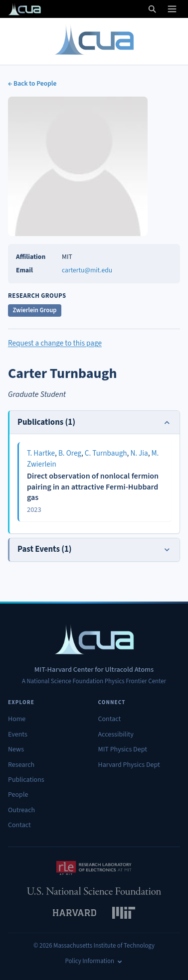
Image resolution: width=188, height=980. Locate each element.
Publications (26, 780)
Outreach (21, 810)
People (18, 795)
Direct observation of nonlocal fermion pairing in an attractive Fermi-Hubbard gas (93, 487)
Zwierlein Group (35, 310)
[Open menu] (172, 9)
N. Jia (139, 453)
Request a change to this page (55, 343)
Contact (19, 825)
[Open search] (152, 9)
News (16, 749)
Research (21, 765)
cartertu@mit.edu (87, 270)
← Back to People (32, 83)
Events (18, 735)
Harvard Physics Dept (129, 765)
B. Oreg (70, 453)
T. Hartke (41, 453)
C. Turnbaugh (106, 453)
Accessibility (116, 735)
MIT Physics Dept (123, 749)
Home (17, 719)
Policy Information (94, 961)
